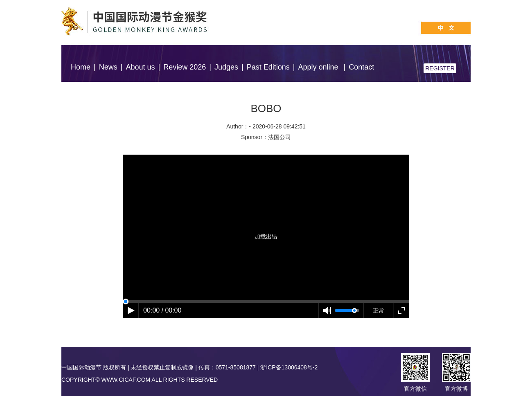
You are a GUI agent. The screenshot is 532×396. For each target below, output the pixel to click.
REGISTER (440, 68)
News (108, 67)
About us (140, 67)
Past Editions (268, 67)
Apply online (319, 67)
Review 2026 (185, 67)
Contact (361, 67)
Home (81, 67)
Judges (226, 67)
